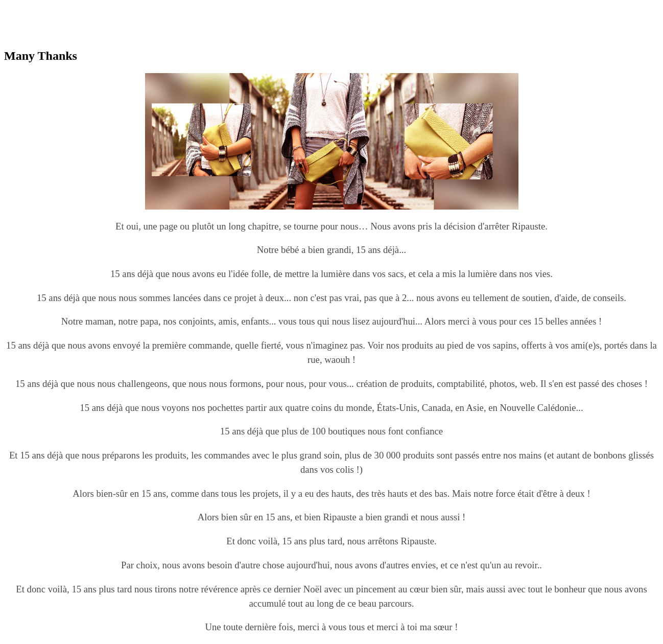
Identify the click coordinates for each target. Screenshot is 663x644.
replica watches (164, 8)
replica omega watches (41, 8)
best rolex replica (109, 8)
